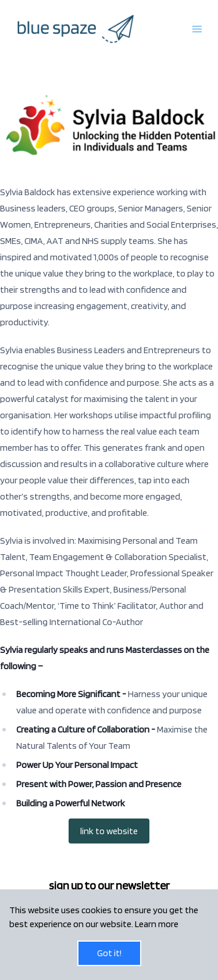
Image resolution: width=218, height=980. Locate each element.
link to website (109, 831)
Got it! (109, 953)
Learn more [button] (157, 924)
